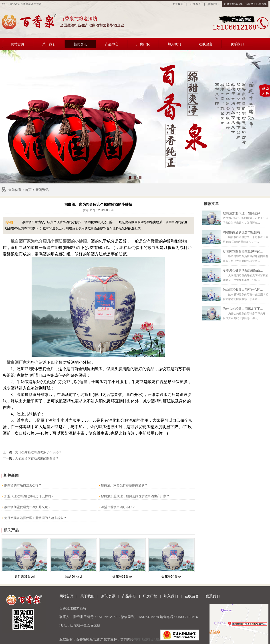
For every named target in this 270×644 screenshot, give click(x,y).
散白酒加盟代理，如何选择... (243, 213)
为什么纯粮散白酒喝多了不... (243, 309)
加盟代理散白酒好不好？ (118, 507)
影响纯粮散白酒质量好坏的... (243, 251)
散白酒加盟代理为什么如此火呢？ (28, 507)
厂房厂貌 (143, 44)
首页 (28, 190)
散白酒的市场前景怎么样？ (23, 485)
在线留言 (195, 4)
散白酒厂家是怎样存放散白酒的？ (124, 485)
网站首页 (18, 44)
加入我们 (174, 44)
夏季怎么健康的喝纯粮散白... (243, 270)
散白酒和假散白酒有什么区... (243, 290)
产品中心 (112, 44)
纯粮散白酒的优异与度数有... (243, 232)
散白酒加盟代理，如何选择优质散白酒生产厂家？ (135, 496)
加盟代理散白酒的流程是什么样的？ (29, 496)
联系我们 (213, 4)
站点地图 (154, 639)
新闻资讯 (80, 44)
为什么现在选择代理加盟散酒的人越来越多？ (35, 518)
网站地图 (140, 639)
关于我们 (178, 4)
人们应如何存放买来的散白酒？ (37, 458)
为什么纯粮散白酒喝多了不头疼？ (38, 452)
